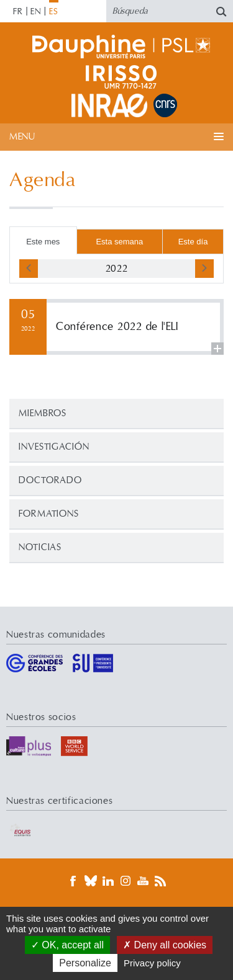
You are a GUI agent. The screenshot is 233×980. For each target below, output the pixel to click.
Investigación (54, 447)
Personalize (85, 963)
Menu (22, 137)
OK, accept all (67, 945)
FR (18, 12)
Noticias (40, 547)
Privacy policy (152, 963)
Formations (49, 514)
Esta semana (119, 242)
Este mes (43, 242)
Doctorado (50, 480)
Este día (193, 242)
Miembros (43, 413)
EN (36, 12)
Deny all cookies (165, 945)
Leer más (116, 327)
